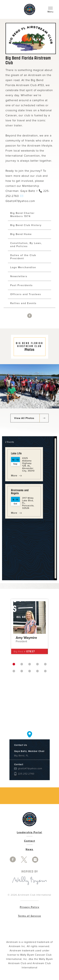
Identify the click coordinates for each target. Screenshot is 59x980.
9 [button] (37, 671)
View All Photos (24, 418)
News (29, 849)
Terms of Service (29, 916)
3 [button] (30, 664)
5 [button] (45, 664)
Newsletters (19, 276)
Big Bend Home (21, 234)
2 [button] (22, 664)
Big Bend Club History (26, 225)
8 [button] (30, 671)
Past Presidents (21, 285)
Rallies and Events (23, 303)
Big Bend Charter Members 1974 (22, 215)
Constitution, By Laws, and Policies (26, 245)
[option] (29, 627)
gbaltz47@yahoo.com (30, 769)
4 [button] (37, 664)
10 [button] (45, 671)
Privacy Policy (30, 907)
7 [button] (22, 671)
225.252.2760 (26, 774)
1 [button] (14, 664)
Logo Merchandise (23, 267)
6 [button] (14, 671)
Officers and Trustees (26, 294)
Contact (30, 841)
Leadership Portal (29, 832)
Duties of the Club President (23, 257)
